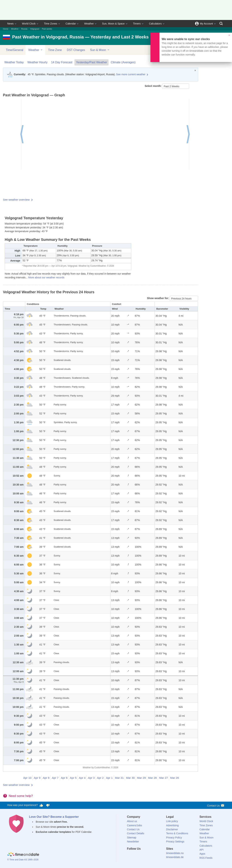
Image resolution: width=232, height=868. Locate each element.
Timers (137, 24)
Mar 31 (119, 778)
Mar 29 (141, 778)
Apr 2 (100, 778)
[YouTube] (154, 855)
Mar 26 (175, 778)
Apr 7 (55, 778)
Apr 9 (37, 778)
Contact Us (216, 805)
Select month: (154, 86)
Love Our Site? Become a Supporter (54, 817)
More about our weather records (46, 277)
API (201, 850)
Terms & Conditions (177, 833)
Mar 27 (163, 778)
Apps (202, 854)
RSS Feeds (206, 858)
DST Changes (76, 50)
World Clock (29, 24)
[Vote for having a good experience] (41, 805)
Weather (89, 24)
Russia (24, 29)
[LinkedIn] (142, 855)
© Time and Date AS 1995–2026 (23, 860)
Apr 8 (46, 778)
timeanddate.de (175, 857)
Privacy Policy (174, 838)
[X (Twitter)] (136, 855)
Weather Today (14, 62)
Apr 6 (64, 778)
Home (6, 29)
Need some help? (21, 796)
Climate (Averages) (123, 62)
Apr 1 (109, 778)
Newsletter (133, 842)
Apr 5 (73, 778)
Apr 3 (91, 778)
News (10, 24)
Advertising (172, 825)
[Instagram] (148, 855)
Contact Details (136, 833)
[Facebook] (130, 855)
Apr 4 (82, 778)
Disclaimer (172, 829)
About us (132, 821)
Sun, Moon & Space (113, 24)
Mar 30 (130, 778)
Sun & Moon (100, 50)
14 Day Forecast (62, 62)
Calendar (71, 24)
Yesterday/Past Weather (92, 62)
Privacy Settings (175, 842)
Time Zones (50, 24)
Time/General (14, 50)
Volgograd (35, 29)
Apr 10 (27, 778)
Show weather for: (158, 298)
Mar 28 (152, 778)
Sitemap (132, 838)
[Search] (221, 24)
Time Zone (55, 50)
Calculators (155, 24)
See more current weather (131, 74)
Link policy (172, 821)
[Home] (23, 855)
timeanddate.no (175, 853)
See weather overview (16, 200)
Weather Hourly (37, 62)
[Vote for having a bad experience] (48, 805)
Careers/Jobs (135, 825)
